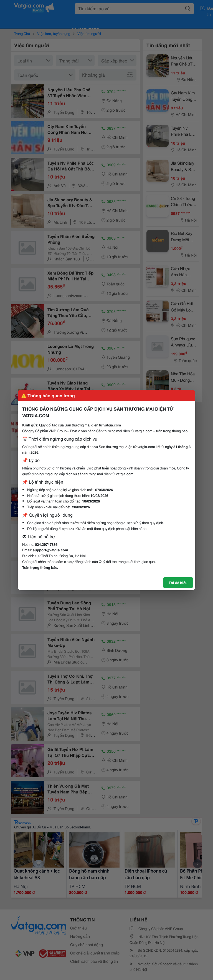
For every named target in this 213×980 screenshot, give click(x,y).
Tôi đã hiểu (178, 582)
